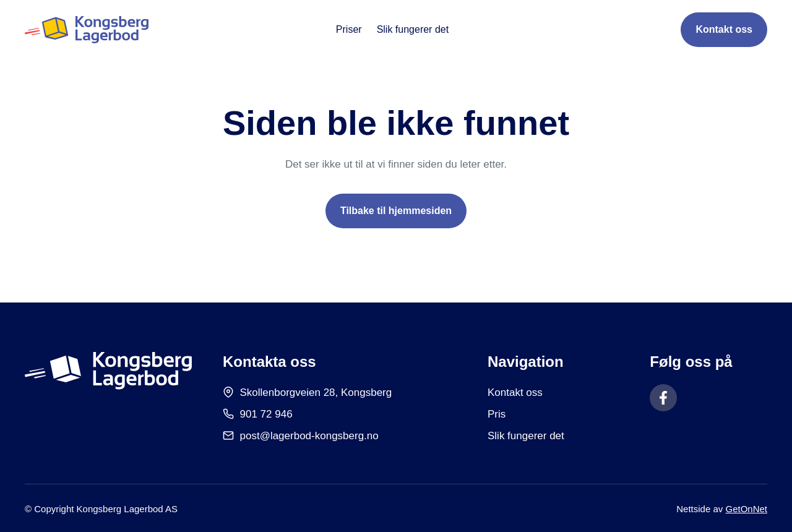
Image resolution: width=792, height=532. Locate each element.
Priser (349, 29)
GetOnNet (746, 509)
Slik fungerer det (413, 29)
